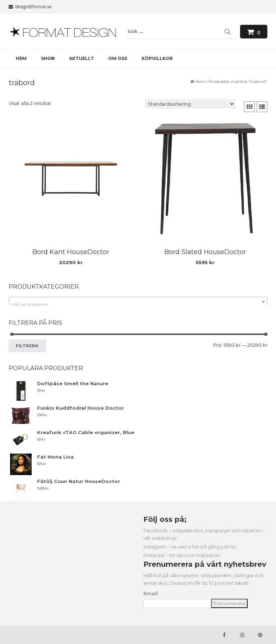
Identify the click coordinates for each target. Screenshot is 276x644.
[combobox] (138, 302)
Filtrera (27, 346)
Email (151, 593)
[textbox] (138, 305)
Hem (200, 81)
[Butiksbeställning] (190, 104)
